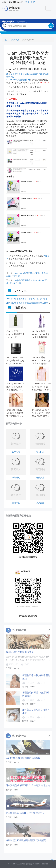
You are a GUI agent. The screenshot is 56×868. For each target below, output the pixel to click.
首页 (6, 40)
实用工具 (16, 503)
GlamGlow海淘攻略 (30, 74)
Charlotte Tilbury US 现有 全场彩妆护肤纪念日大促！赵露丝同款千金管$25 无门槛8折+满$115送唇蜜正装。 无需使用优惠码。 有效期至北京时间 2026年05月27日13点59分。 (16, 413)
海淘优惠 (15, 40)
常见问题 (40, 452)
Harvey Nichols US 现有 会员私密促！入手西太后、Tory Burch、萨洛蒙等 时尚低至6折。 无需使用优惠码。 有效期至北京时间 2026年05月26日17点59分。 (16, 387)
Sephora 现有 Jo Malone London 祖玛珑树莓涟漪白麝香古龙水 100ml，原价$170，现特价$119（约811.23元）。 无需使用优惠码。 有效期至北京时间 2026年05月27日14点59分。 (41, 361)
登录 (27, 2)
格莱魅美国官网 (13, 74)
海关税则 (16, 478)
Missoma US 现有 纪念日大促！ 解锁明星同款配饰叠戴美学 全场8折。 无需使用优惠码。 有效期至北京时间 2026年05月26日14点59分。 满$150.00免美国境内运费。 (41, 413)
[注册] (32, 2)
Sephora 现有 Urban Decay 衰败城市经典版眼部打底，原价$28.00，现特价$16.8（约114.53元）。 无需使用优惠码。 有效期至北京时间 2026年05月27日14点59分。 (41, 334)
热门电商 (40, 503)
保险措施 (40, 478)
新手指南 (16, 452)
